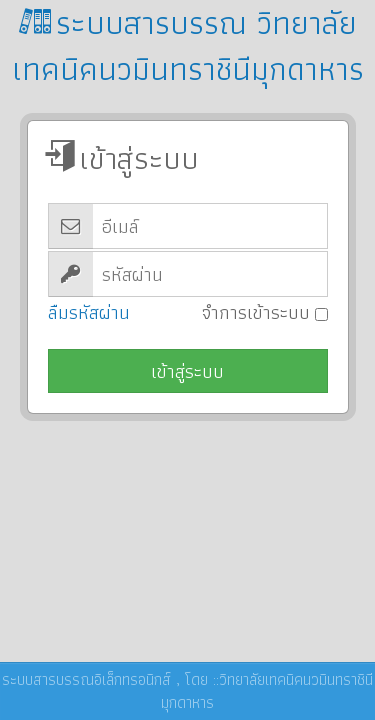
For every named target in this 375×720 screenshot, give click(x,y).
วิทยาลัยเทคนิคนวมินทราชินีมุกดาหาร (267, 691)
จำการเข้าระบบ (265, 312)
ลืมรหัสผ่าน (89, 312)
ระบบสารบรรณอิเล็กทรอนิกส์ (86, 679)
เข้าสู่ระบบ (187, 371)
